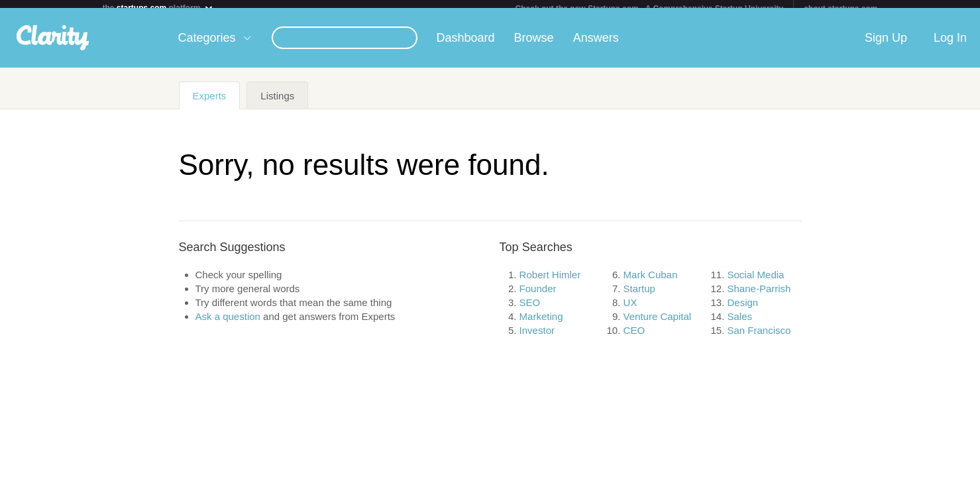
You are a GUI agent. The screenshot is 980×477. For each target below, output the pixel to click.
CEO (634, 338)
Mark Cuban (651, 283)
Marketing (541, 324)
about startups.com (841, 9)
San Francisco (759, 338)
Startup (639, 296)
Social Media (756, 283)
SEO (530, 310)
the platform (158, 8)
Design (743, 310)
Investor (537, 338)
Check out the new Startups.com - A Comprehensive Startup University (650, 9)
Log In (950, 46)
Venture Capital (658, 324)
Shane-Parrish (759, 296)
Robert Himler (550, 283)
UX (630, 310)
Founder (538, 296)
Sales (740, 324)
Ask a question (228, 324)
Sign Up (886, 46)
